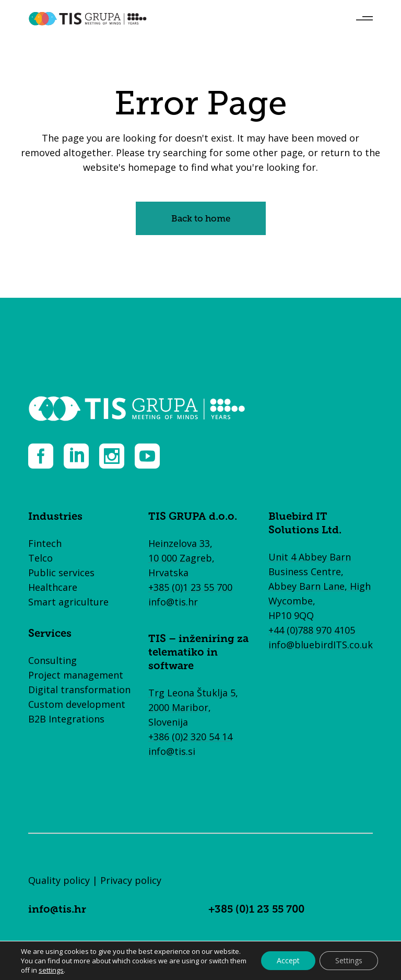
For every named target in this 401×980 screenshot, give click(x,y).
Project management (76, 675)
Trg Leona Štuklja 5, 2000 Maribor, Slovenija (193, 707)
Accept (288, 960)
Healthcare (53, 587)
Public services (61, 573)
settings (51, 970)
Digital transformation (79, 690)
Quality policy (59, 880)
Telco (40, 558)
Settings (349, 960)
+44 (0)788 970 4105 (312, 630)
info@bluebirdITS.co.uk (321, 645)
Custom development (77, 704)
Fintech (45, 543)
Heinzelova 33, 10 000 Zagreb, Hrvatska (181, 558)
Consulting (52, 660)
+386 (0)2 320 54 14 (190, 737)
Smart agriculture (68, 602)
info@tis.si (172, 751)
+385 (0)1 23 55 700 (190, 587)
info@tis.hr (173, 602)
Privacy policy (131, 880)
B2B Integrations (66, 719)
